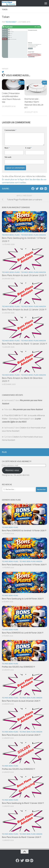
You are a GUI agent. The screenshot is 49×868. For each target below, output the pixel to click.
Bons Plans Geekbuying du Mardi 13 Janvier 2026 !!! (23, 803)
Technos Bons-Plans (11, 235)
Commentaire (10, 130)
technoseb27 (11, 22)
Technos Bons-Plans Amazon (33, 235)
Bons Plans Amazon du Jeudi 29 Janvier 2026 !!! (24, 275)
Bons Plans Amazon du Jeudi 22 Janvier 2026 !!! (24, 309)
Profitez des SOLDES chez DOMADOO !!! (18, 667)
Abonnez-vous (12, 470)
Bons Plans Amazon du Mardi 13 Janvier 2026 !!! (24, 344)
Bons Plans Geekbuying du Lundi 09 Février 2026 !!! (23, 599)
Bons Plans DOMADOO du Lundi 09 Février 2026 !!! (23, 633)
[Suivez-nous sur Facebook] (33, 189)
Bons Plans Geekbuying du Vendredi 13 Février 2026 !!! (24, 565)
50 (21, 83)
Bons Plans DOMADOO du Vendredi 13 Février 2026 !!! (24, 531)
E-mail (29, 148)
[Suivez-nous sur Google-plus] (45, 189)
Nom (7, 148)
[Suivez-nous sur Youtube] (41, 189)
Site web (8, 157)
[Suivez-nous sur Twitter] (37, 189)
